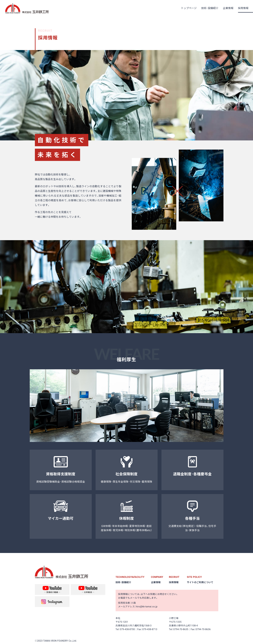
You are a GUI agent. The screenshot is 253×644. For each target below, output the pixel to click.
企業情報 (156, 582)
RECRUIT (174, 577)
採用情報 (174, 582)
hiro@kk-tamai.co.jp (147, 607)
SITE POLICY (195, 577)
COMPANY (157, 577)
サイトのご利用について (201, 582)
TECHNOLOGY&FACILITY (131, 577)
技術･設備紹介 (124, 582)
